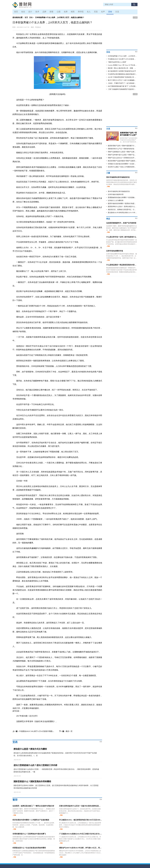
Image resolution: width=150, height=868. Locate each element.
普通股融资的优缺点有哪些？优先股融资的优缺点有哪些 (122, 197)
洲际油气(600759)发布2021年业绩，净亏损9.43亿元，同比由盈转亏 (84, 848)
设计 (30, 12)
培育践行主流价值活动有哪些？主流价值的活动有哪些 (122, 164)
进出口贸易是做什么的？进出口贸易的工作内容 (35, 765)
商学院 (81, 12)
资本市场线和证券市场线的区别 (118, 177)
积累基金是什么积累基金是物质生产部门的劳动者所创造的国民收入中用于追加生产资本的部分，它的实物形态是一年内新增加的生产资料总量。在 (34, 853)
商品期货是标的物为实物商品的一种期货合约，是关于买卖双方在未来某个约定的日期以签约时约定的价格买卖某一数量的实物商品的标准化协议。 (122, 270)
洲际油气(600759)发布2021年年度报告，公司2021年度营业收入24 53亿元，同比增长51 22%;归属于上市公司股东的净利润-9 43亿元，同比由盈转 (81, 853)
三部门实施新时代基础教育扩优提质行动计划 (122, 89)
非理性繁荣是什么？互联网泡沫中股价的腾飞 (29, 834)
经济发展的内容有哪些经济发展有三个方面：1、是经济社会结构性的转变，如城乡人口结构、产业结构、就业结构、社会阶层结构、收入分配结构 (33, 825)
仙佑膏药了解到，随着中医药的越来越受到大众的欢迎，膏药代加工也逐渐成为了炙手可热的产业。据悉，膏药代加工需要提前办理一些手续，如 (122, 228)
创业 (23, 12)
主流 (117, 12)
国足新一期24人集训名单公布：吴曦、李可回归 (122, 68)
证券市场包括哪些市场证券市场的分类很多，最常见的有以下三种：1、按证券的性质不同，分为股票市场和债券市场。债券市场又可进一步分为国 (122, 256)
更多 (101, 742)
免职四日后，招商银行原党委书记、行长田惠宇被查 (122, 210)
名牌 (66, 12)
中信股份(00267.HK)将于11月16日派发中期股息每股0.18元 (41, 731)
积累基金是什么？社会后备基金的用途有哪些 (29, 848)
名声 (103, 12)
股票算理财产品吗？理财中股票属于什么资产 (122, 146)
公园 (59, 12)
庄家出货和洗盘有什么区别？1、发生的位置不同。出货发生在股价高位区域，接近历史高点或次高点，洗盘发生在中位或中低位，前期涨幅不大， (80, 811)
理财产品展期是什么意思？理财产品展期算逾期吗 (122, 152)
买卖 (96, 12)
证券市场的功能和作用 (116, 194)
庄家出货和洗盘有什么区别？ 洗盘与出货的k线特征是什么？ (81, 806)
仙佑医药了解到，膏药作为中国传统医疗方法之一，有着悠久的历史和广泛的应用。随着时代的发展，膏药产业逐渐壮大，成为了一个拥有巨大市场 (34, 811)
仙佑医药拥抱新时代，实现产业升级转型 (121, 223)
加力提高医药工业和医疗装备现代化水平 (122, 71)
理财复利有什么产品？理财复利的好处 (121, 149)
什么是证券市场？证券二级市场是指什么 (121, 237)
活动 (110, 12)
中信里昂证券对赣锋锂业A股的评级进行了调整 (122, 74)
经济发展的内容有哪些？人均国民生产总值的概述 (31, 820)
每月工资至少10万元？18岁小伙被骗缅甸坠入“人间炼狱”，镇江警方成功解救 (122, 80)
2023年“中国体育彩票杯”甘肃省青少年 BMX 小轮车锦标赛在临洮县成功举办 (122, 77)
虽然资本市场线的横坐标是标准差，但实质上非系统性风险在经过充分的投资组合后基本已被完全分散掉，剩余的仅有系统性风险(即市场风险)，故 (122, 182)
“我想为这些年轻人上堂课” (117, 62)
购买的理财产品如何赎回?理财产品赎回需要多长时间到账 (122, 161)
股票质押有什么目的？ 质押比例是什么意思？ (122, 207)
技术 (37, 12)
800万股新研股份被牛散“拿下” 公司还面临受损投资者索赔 (122, 86)
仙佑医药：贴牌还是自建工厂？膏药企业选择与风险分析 (33, 806)
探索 (51, 12)
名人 (89, 12)
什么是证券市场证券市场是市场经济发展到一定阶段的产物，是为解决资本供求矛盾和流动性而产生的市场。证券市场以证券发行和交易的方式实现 (122, 242)
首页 (16, 12)
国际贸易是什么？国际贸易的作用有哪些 (32, 781)
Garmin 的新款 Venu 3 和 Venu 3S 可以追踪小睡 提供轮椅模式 (122, 65)
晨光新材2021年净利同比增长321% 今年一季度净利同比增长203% (122, 213)
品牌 (44, 12)
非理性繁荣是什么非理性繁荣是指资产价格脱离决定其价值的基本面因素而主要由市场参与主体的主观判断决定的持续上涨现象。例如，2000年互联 (34, 839)
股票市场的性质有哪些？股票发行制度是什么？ (122, 204)
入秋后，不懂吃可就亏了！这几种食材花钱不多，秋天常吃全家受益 (122, 83)
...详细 (14, 815)
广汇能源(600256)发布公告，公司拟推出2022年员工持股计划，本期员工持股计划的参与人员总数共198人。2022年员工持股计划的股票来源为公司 (80, 839)
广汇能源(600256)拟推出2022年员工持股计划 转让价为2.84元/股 (82, 834)
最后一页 (69, 731)
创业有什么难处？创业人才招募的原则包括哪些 (122, 167)
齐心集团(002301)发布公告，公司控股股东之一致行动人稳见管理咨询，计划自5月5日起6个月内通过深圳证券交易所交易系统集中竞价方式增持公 (80, 825)
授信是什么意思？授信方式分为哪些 (30, 749)
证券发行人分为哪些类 (116, 200)
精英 (73, 12)
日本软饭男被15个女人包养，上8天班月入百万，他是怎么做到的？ (122, 56)
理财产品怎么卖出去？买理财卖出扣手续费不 (122, 158)
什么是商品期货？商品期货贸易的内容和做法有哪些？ (126, 265)
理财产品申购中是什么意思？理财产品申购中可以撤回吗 (122, 155)
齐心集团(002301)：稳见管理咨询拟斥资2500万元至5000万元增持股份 (85, 820)
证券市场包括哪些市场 (115, 251)
